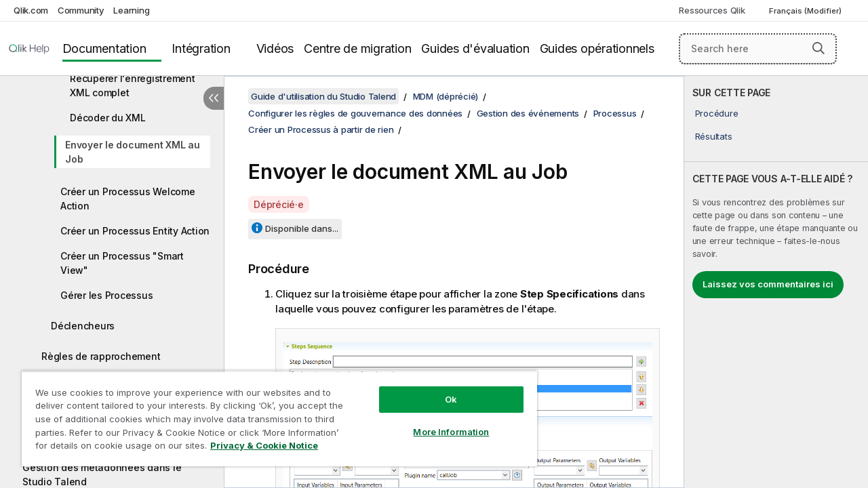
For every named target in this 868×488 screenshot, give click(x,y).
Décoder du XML (108, 118)
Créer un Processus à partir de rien (321, 129)
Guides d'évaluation (475, 48)
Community (81, 10)
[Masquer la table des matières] (214, 98)
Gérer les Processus (106, 295)
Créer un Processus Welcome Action (128, 199)
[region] (273, 413)
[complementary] (776, 282)
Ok (441, 389)
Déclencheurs (83, 326)
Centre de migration (357, 48)
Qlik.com (31, 10)
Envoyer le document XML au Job (133, 152)
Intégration (201, 48)
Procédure (717, 113)
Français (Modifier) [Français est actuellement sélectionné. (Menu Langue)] (806, 11)
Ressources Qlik (712, 10)
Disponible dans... (302, 228)
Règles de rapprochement (101, 356)
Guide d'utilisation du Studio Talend (323, 96)
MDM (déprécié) (446, 96)
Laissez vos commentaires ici (768, 284)
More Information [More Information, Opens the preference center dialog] (441, 422)
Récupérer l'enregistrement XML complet (133, 85)
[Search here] (758, 49)
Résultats (714, 136)
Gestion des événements (528, 113)
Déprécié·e (279, 204)
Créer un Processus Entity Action (135, 231)
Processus (615, 113)
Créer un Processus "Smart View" (122, 263)
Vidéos (275, 48)
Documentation (104, 48)
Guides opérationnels (597, 48)
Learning (131, 10)
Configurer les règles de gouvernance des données (355, 113)
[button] (818, 48)
